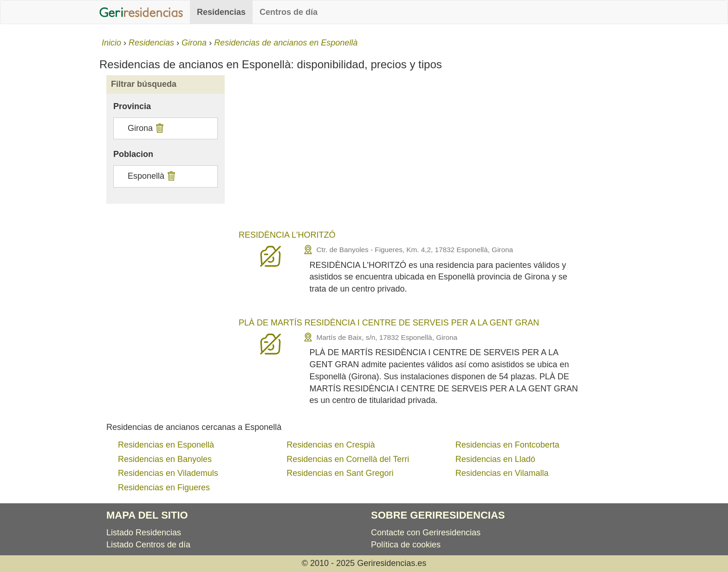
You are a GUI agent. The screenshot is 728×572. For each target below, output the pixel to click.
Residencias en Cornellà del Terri (348, 459)
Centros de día (289, 12)
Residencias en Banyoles (165, 459)
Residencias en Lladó (495, 459)
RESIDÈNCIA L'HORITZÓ (287, 235)
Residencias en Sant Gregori (340, 473)
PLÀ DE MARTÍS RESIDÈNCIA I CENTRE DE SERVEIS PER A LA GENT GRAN (389, 323)
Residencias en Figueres (164, 487)
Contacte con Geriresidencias (426, 533)
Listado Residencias (144, 533)
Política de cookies (406, 545)
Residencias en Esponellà (166, 445)
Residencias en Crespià (331, 445)
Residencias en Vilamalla (502, 473)
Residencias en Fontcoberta (507, 445)
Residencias (221, 12)
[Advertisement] (430, 154)
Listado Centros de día (148, 545)
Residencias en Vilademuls (168, 473)
